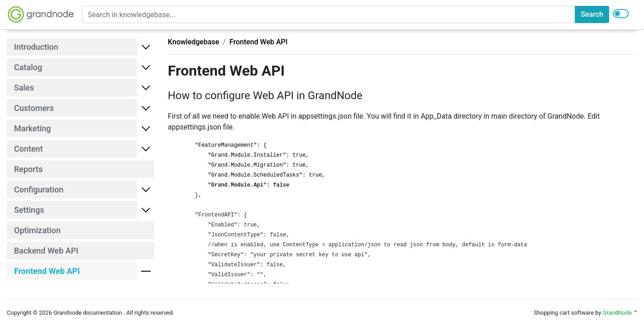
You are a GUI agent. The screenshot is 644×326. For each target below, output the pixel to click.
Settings (29, 210)
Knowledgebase (194, 42)
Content (28, 149)
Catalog (28, 67)
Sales (24, 88)
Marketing (32, 128)
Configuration (39, 189)
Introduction (36, 47)
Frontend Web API (258, 42)
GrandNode (617, 313)
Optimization (37, 230)
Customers (34, 108)
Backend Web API (46, 251)
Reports (28, 169)
